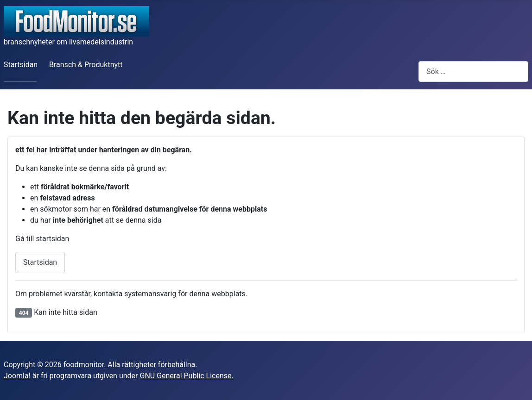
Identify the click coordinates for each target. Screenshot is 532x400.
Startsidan (21, 65)
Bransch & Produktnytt (86, 65)
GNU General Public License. (186, 376)
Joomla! (17, 376)
